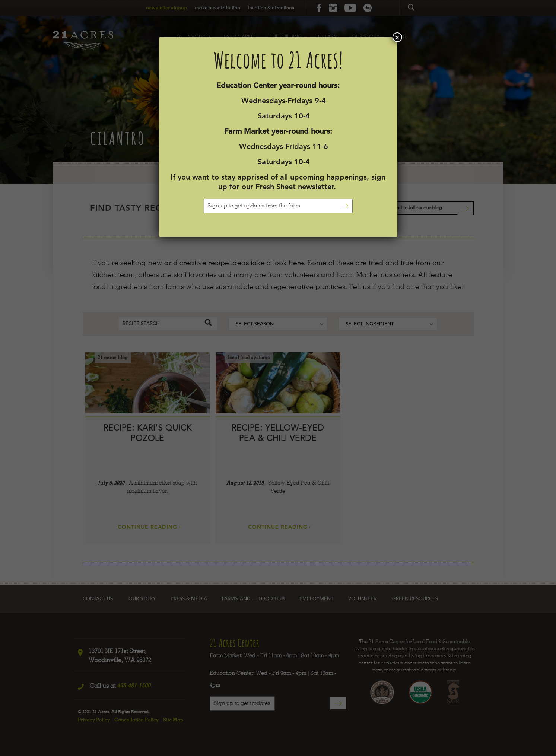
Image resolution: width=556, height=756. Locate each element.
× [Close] (397, 37)
